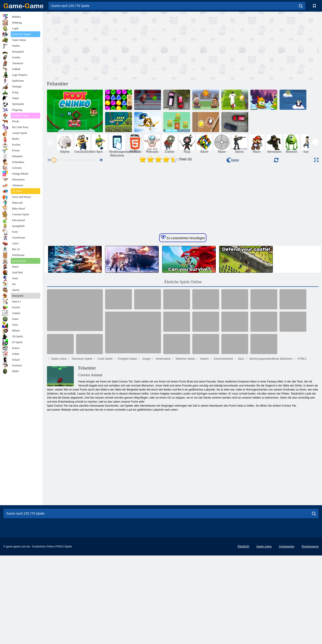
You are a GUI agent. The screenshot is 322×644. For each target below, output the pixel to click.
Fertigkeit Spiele (127, 496)
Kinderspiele (163, 496)
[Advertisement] (115, 45)
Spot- (241, 496)
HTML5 (302, 496)
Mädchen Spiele (185, 496)
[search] (301, 6)
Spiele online (59, 496)
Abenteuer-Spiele (82, 496)
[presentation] (50, 142)
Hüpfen (204, 496)
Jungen (146, 496)
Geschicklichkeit (223, 496)
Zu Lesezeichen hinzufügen (183, 374)
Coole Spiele (105, 496)
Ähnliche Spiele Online (183, 419)
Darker (233, 160)
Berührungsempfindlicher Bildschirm (271, 496)
